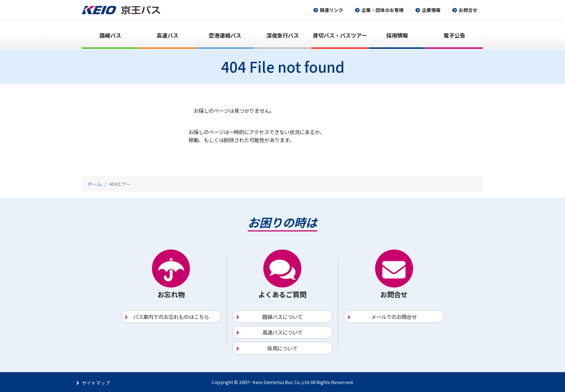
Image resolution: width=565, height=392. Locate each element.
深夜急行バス (282, 35)
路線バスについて (282, 317)
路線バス (110, 35)
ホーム (95, 184)
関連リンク (332, 10)
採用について (282, 348)
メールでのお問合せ (394, 317)
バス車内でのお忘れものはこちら (171, 317)
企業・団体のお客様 (383, 10)
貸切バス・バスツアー (340, 35)
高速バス (167, 35)
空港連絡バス (225, 35)
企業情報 (431, 10)
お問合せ (468, 10)
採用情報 (397, 35)
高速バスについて (282, 332)
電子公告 (454, 35)
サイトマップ (96, 383)
